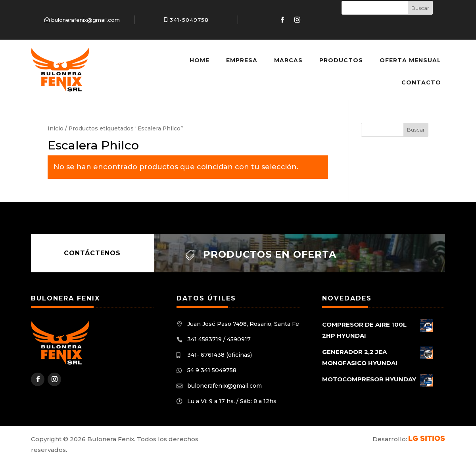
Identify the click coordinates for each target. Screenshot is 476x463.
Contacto (421, 82)
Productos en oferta (270, 254)
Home (200, 60)
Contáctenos (92, 253)
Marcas (288, 60)
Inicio (56, 128)
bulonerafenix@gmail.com (85, 20)
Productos (341, 60)
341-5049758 (189, 20)
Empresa (242, 60)
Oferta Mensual (410, 60)
